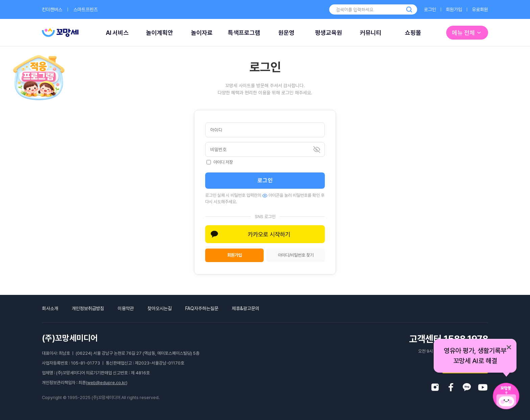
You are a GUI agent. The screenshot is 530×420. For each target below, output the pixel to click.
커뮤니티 (371, 33)
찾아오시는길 (160, 308)
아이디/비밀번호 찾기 (296, 255)
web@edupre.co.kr (107, 383)
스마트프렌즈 (86, 9)
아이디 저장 (220, 162)
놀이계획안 (160, 33)
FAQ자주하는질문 (202, 308)
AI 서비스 (117, 33)
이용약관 (126, 308)
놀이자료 (202, 33)
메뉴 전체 (467, 33)
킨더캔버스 (52, 9)
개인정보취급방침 (88, 308)
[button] (265, 234)
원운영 (286, 33)
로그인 (430, 9)
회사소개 (50, 308)
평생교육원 (329, 33)
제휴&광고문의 (246, 308)
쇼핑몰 (413, 33)
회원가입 (454, 9)
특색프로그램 (244, 33)
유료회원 (480, 9)
